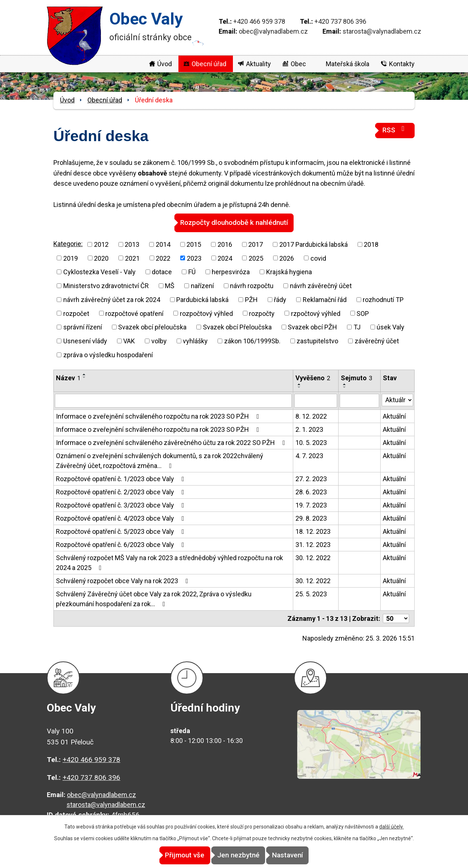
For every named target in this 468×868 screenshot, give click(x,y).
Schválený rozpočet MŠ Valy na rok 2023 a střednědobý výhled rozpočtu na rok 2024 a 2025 (169, 562)
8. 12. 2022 (311, 416)
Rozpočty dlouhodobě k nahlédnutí (234, 222)
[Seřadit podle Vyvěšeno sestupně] (299, 387)
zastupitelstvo (317, 341)
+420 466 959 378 (259, 21)
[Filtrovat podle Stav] (397, 400)
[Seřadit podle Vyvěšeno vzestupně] (299, 384)
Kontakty (402, 64)
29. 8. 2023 (311, 518)
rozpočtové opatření (134, 313)
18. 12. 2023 (313, 531)
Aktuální (394, 416)
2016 (225, 244)
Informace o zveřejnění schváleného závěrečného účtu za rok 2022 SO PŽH (172, 442)
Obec (298, 64)
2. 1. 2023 (309, 429)
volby (159, 341)
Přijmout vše (173, 855)
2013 (132, 244)
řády (280, 299)
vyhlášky (195, 341)
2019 (71, 258)
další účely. (391, 827)
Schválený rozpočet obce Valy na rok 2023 (124, 580)
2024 (225, 258)
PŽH (251, 299)
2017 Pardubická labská (314, 244)
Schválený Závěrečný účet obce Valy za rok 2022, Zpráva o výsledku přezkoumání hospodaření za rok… (154, 599)
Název (68, 378)
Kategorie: (68, 243)
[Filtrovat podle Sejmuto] (359, 400)
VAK (129, 341)
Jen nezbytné (238, 855)
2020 (101, 258)
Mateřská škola (348, 64)
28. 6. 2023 (311, 492)
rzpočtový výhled (316, 313)
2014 (163, 244)
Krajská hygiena (289, 271)
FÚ (192, 271)
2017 (256, 244)
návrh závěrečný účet (321, 285)
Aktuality (258, 64)
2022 (163, 258)
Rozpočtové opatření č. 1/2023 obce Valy (122, 478)
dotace (162, 271)
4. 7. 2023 (309, 455)
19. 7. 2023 (311, 505)
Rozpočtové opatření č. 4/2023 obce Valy (122, 518)
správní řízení (83, 327)
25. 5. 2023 (311, 594)
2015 (194, 244)
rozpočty (262, 313)
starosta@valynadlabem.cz (382, 31)
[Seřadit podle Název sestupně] (84, 377)
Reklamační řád (325, 299)
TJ (357, 327)
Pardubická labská (202, 299)
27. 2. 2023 (311, 478)
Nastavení (300, 855)
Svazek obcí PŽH (312, 327)
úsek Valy (390, 327)
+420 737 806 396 (340, 21)
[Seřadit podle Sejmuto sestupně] (345, 387)
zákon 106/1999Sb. (252, 341)
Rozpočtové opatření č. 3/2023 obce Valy (122, 505)
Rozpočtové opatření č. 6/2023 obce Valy (122, 544)
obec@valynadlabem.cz (273, 31)
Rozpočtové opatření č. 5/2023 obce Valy (122, 531)
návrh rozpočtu (252, 285)
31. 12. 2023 (313, 544)
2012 (101, 244)
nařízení (202, 285)
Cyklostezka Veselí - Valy (99, 271)
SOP (363, 313)
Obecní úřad (209, 64)
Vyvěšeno (313, 378)
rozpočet (76, 313)
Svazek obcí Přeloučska (237, 327)
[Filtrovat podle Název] (173, 400)
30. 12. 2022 (313, 557)
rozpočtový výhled (206, 313)
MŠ (170, 285)
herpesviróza (231, 271)
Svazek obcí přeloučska (152, 327)
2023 (194, 258)
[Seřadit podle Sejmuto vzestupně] (345, 384)
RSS (395, 130)
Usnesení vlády (85, 341)
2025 (256, 258)
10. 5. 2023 (311, 442)
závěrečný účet (377, 341)
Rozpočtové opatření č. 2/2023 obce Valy (122, 492)
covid (318, 258)
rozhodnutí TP (383, 299)
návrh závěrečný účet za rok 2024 (112, 299)
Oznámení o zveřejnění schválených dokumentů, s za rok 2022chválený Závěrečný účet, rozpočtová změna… (160, 460)
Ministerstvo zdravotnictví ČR (106, 285)
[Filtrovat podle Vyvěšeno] (316, 400)
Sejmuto (356, 378)
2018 (371, 244)
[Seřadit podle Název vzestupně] (84, 374)
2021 (132, 258)
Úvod (165, 64)
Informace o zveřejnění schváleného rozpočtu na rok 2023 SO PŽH (159, 416)
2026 (287, 258)
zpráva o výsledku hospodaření (108, 354)
